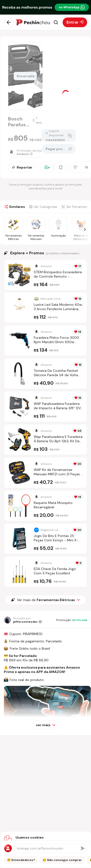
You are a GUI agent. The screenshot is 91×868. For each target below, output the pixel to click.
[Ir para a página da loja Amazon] (25, 152)
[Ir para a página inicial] (33, 22)
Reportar (22, 167)
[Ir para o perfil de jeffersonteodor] (23, 620)
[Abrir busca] (56, 22)
